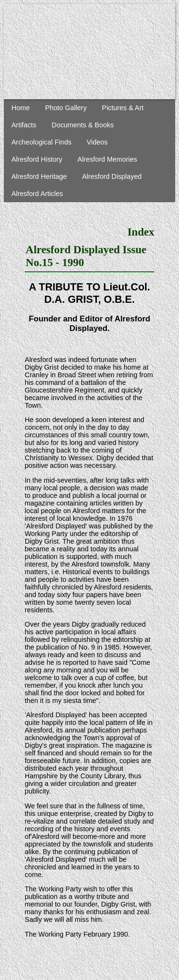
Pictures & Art (123, 108)
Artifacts (24, 125)
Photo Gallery (66, 108)
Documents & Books (83, 125)
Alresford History (37, 159)
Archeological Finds (42, 142)
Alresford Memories (107, 159)
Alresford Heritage (39, 176)
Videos (97, 142)
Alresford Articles (37, 194)
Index (141, 232)
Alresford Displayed (112, 176)
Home (21, 108)
